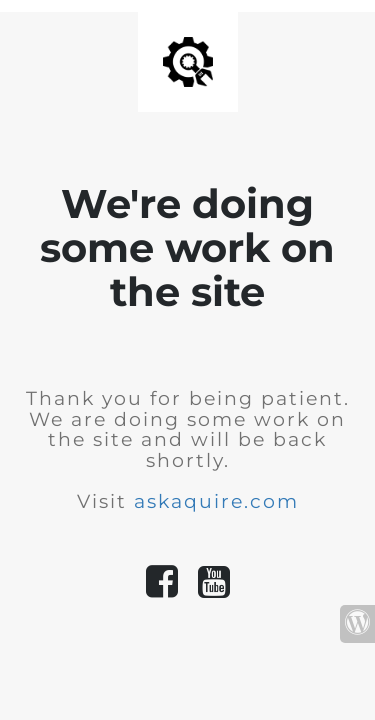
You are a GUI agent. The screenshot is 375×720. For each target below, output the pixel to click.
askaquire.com (216, 501)
